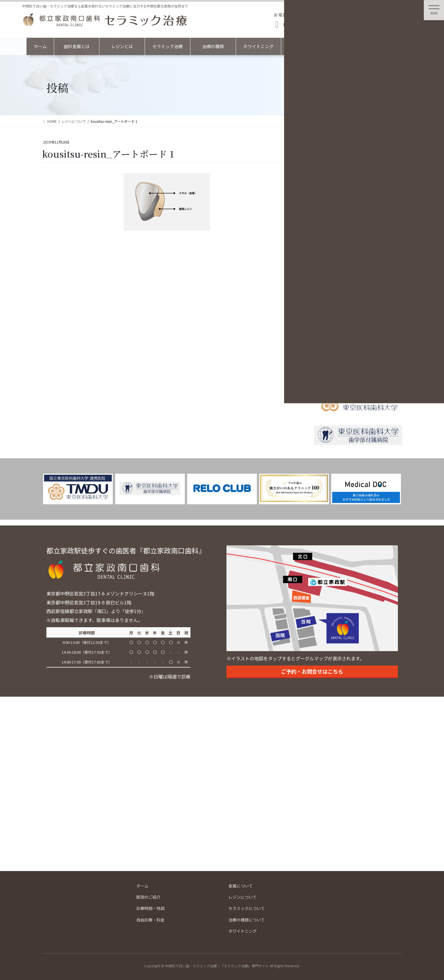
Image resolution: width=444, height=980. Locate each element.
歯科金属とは (77, 46)
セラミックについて (247, 908)
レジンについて (243, 897)
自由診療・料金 (150, 920)
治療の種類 (213, 46)
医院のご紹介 (148, 897)
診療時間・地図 (150, 908)
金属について (241, 886)
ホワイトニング (258, 46)
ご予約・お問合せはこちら (312, 671)
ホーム (40, 46)
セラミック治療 (168, 46)
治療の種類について (247, 920)
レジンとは (122, 46)
